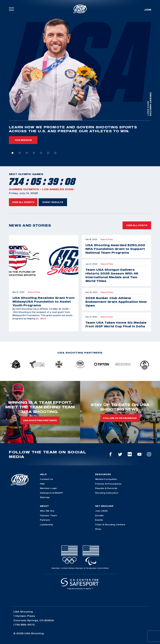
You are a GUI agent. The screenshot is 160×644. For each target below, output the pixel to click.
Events (99, 520)
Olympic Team (49, 515)
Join (148, 10)
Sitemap (45, 497)
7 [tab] (55, 153)
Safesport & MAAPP (51, 493)
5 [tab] (41, 153)
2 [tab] (20, 153)
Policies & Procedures (108, 484)
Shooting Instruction (107, 493)
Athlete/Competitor (106, 479)
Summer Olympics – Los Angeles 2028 (42, 189)
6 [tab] (48, 153)
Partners (45, 520)
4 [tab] (34, 153)
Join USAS (101, 511)
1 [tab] (12, 153)
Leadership (47, 524)
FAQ (42, 484)
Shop (98, 529)
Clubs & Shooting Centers (110, 524)
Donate (99, 515)
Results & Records (106, 488)
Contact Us (46, 479)
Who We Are (47, 511)
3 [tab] (27, 153)
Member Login (48, 488)
